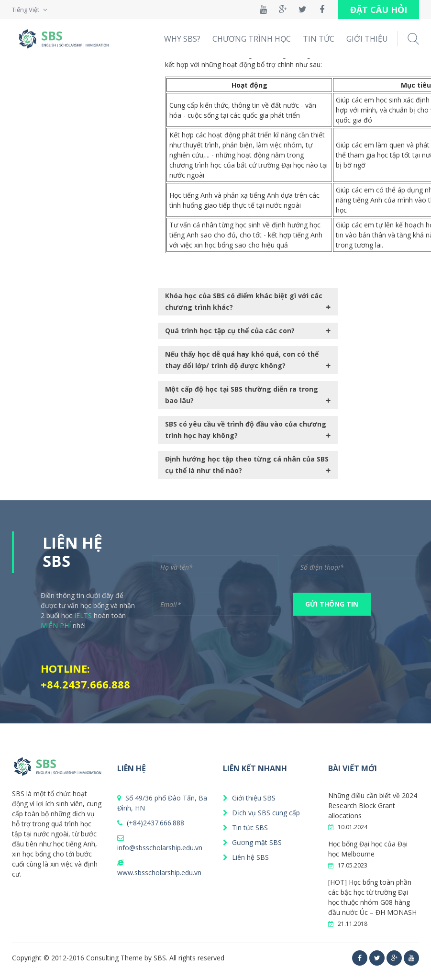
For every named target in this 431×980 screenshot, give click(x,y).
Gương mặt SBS (252, 842)
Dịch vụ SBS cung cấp (261, 813)
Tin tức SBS (245, 828)
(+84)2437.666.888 (151, 823)
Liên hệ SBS (246, 857)
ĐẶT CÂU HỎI (379, 10)
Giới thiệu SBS (249, 798)
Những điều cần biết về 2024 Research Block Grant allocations (373, 805)
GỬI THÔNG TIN (332, 604)
